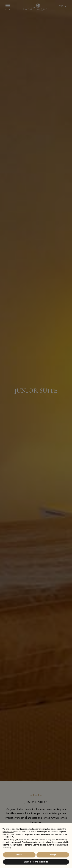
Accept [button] (53, 855)
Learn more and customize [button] (36, 862)
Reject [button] (19, 855)
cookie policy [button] (8, 837)
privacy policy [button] (8, 832)
